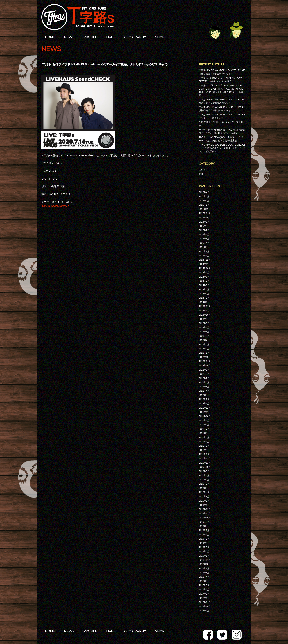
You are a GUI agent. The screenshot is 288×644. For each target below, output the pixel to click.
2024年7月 (204, 281)
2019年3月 (204, 547)
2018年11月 (205, 560)
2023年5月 (204, 336)
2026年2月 (204, 201)
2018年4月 (204, 577)
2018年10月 (205, 564)
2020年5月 (204, 488)
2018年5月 (204, 573)
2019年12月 (205, 509)
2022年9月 (204, 370)
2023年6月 (204, 332)
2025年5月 (204, 239)
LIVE (110, 37)
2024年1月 (204, 302)
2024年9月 (204, 273)
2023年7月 (204, 328)
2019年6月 (204, 535)
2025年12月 (205, 209)
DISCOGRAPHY (134, 37)
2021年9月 (204, 421)
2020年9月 (204, 471)
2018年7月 (204, 568)
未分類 (202, 170)
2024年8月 (204, 277)
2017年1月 (204, 598)
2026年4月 (204, 192)
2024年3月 (204, 294)
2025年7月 (204, 230)
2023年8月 (204, 323)
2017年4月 (204, 590)
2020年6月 (204, 484)
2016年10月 (205, 607)
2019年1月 (204, 556)
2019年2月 (204, 552)
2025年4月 (204, 243)
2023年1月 (204, 353)
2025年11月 (205, 213)
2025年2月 (204, 251)
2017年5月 (204, 585)
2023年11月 (205, 311)
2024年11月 (205, 264)
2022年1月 (204, 404)
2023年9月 (204, 319)
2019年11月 (205, 514)
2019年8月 (204, 526)
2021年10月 (205, 416)
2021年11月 (205, 412)
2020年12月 (205, 459)
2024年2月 (204, 298)
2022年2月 (204, 399)
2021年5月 (204, 437)
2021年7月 (204, 429)
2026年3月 (204, 196)
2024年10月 (205, 268)
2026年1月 (204, 205)
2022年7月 (204, 378)
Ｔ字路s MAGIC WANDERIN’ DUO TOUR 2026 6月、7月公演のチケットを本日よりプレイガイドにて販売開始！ (222, 148)
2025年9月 (204, 222)
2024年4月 (204, 289)
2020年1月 (204, 505)
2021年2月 (204, 450)
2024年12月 (205, 260)
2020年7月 (204, 480)
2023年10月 (205, 315)
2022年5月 (204, 387)
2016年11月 (205, 602)
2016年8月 (204, 611)
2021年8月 (204, 425)
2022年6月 (204, 382)
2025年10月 (205, 218)
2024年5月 (204, 285)
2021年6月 (204, 433)
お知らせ (203, 174)
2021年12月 (205, 408)
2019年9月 (204, 522)
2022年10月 (205, 366)
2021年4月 (204, 442)
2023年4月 (204, 340)
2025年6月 (204, 235)
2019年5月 (204, 539)
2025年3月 (204, 247)
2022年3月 (204, 395)
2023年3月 (204, 344)
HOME (50, 37)
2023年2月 (204, 349)
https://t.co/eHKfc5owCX (55, 206)
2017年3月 (204, 594)
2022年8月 (204, 374)
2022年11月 (205, 361)
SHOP (160, 37)
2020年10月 (205, 467)
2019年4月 (204, 543)
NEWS (69, 37)
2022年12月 (205, 357)
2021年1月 (204, 454)
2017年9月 (204, 581)
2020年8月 (204, 475)
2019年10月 (205, 518)
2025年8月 (204, 226)
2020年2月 (204, 501)
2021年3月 (204, 446)
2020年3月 (204, 497)
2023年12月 (205, 306)
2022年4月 (204, 391)
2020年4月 (204, 492)
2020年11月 (205, 463)
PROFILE (90, 37)
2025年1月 (204, 256)
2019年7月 (204, 530)
